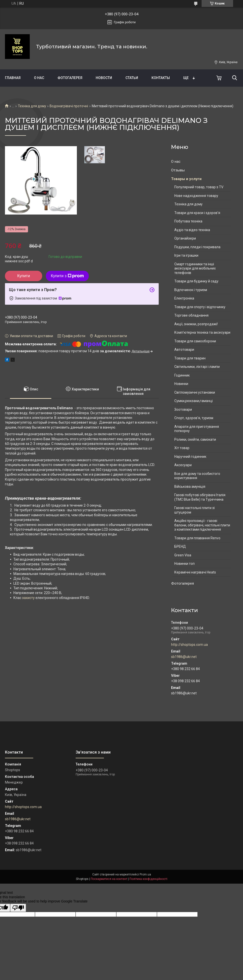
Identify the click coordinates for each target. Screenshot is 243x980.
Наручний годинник (190, 457)
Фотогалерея (70, 78)
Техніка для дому (32, 106)
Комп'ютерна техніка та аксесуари (202, 332)
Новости (104, 78)
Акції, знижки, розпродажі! (196, 324)
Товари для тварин (190, 358)
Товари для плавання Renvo (197, 538)
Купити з (67, 276)
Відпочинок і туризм (191, 290)
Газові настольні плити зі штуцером (195, 510)
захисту (28, 598)
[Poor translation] (18, 908)
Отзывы (178, 170)
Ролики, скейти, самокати (195, 439)
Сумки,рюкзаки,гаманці (194, 401)
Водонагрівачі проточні (69, 106)
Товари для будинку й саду (196, 281)
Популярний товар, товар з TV (199, 187)
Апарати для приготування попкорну (197, 429)
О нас (39, 78)
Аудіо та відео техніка (192, 230)
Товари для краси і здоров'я (197, 213)
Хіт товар (182, 448)
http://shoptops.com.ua (189, 645)
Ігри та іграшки (186, 255)
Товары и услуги (186, 179)
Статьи (132, 78)
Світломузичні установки (195, 392)
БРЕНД (180, 546)
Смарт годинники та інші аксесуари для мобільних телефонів (195, 268)
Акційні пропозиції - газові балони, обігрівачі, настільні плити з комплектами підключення (202, 525)
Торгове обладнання (191, 315)
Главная (13, 78)
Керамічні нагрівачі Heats (195, 572)
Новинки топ (184, 564)
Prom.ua (145, 874)
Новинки (181, 384)
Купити (23, 276)
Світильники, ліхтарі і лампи (197, 367)
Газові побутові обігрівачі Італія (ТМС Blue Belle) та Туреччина (200, 497)
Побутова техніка (188, 221)
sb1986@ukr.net (184, 657)
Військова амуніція (190, 487)
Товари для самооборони (195, 341)
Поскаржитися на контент (109, 879)
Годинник (182, 375)
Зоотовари (183, 409)
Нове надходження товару (196, 196)
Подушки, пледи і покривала (197, 247)
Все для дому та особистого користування (197, 476)
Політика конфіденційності (148, 879)
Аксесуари (183, 465)
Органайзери (185, 238)
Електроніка (184, 298)
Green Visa (183, 555)
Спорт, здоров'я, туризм (194, 418)
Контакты (161, 78)
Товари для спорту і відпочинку (200, 307)
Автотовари (184, 350)
